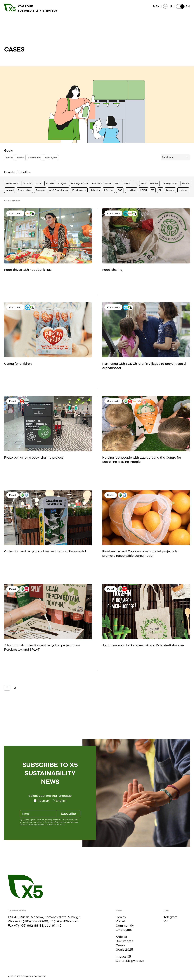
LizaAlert (131, 190)
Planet (20, 158)
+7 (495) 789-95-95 (64, 921)
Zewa (127, 183)
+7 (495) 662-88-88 (33, 921)
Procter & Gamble (101, 183)
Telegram (170, 917)
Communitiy (35, 158)
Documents (124, 941)
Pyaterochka (25, 190)
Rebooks (95, 190)
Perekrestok (12, 183)
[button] (180, 6)
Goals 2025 (124, 950)
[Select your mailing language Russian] (41, 801)
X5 (153, 190)
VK (166, 921)
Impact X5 (123, 957)
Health (9, 158)
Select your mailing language (50, 796)
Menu (160, 6)
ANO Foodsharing (59, 190)
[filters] (18, 172)
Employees (51, 158)
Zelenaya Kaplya (79, 183)
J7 (135, 183)
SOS (120, 190)
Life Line (109, 190)
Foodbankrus (79, 190)
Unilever (27, 183)
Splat (39, 183)
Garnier (154, 183)
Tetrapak (40, 190)
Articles (121, 937)
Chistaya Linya (170, 183)
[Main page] (25, 886)
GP (160, 190)
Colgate (62, 183)
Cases (120, 945)
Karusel (10, 190)
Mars (143, 183)
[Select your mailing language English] (59, 801)
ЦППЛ (144, 190)
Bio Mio (50, 183)
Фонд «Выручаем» (130, 961)
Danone (170, 190)
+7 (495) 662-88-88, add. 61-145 (38, 926)
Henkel (186, 183)
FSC (117, 183)
